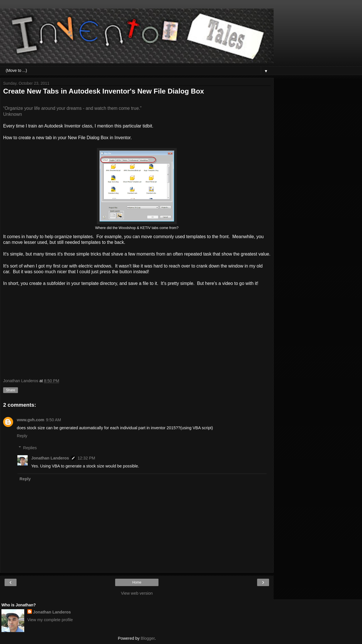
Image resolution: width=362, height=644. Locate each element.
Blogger (148, 638)
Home (137, 582)
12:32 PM (86, 458)
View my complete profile (50, 620)
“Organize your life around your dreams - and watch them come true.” (72, 108)
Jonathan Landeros (50, 458)
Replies (30, 448)
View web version (137, 593)
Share (11, 390)
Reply (22, 436)
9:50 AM (53, 420)
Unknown (13, 114)
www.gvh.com (30, 420)
